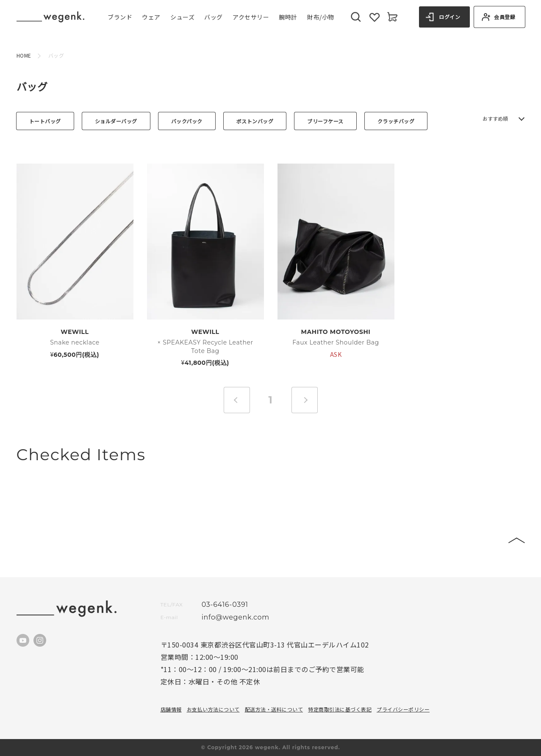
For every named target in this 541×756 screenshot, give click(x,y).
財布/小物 (321, 17)
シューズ (182, 17)
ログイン (449, 17)
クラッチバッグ (396, 121)
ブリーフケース (325, 121)
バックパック (187, 121)
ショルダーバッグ (116, 121)
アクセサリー (251, 17)
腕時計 (288, 17)
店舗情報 (171, 709)
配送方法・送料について (274, 709)
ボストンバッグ (255, 121)
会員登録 (505, 17)
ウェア (151, 17)
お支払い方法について (213, 709)
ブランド (120, 17)
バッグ (214, 17)
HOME (24, 55)
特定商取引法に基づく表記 (340, 709)
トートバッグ (45, 121)
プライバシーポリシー (403, 709)
